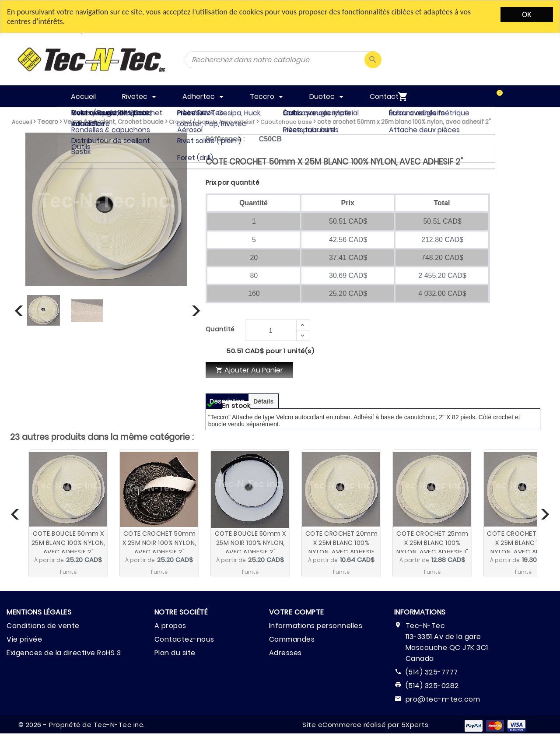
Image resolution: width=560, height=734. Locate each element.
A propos (170, 626)
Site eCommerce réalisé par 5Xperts (365, 725)
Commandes (292, 639)
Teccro (48, 122)
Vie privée (24, 639)
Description (227, 401)
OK (527, 14)
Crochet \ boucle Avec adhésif (212, 122)
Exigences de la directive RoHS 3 (64, 653)
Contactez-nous (184, 639)
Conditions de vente (43, 626)
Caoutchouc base (286, 122)
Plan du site (175, 653)
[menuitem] (490, 96)
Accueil (22, 122)
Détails (263, 401)
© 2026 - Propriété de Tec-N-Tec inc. (82, 725)
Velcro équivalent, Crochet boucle (114, 122)
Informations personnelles (316, 626)
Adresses (285, 653)
